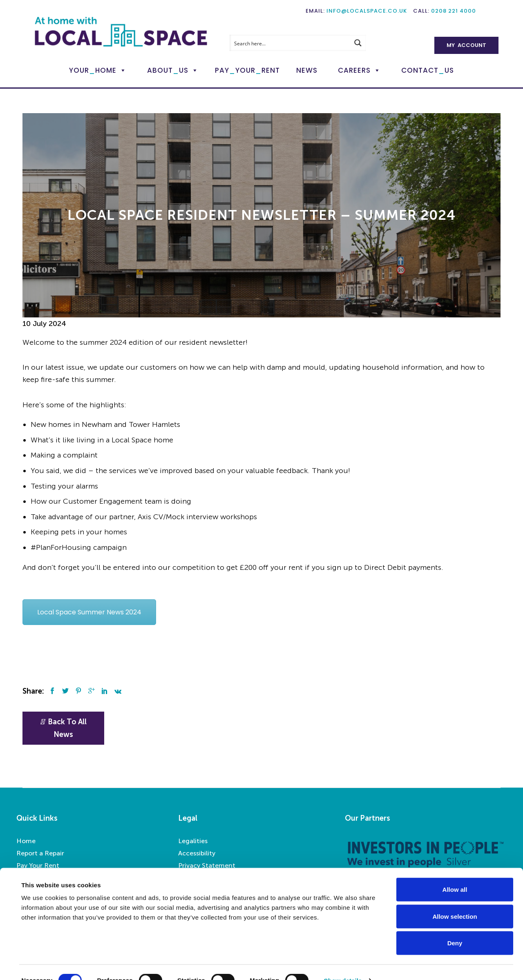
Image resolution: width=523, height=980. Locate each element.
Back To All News (64, 728)
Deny (455, 926)
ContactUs (428, 70)
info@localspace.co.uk (367, 11)
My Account (466, 45)
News (307, 70)
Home (26, 841)
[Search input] (290, 43)
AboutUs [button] (168, 70)
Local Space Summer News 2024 (89, 612)
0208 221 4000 (454, 11)
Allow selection (455, 900)
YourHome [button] (93, 70)
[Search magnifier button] (358, 43)
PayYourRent (247, 70)
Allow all (455, 873)
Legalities (193, 841)
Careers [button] (354, 70)
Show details (343, 964)
